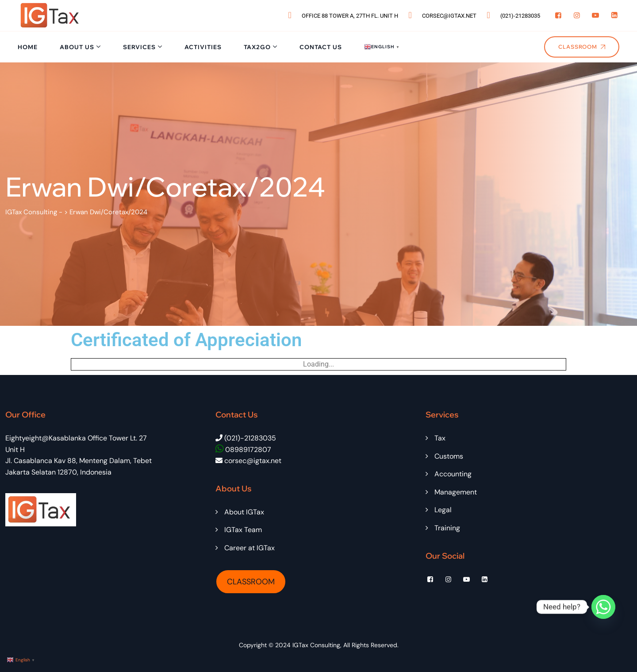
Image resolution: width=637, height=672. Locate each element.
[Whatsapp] (603, 607)
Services (139, 47)
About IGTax (244, 512)
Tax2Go (257, 47)
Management (456, 492)
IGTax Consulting (316, 645)
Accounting (453, 474)
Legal (443, 510)
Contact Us (321, 47)
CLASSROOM (251, 582)
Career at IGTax (249, 548)
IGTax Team (243, 530)
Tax (440, 438)
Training (447, 528)
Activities (203, 47)
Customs (449, 456)
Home (28, 47)
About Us (77, 47)
